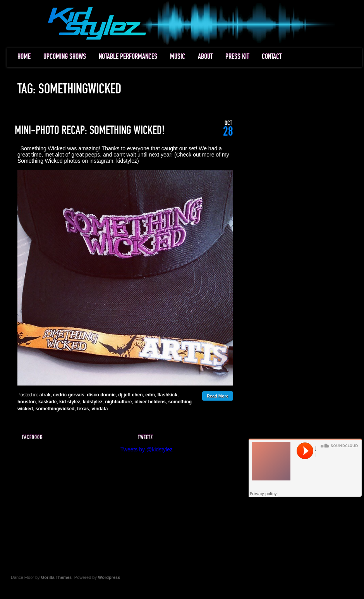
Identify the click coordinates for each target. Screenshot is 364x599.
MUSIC (178, 57)
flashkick (167, 395)
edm (150, 395)
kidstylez (93, 402)
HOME (24, 57)
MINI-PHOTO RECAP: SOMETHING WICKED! (90, 131)
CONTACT (272, 57)
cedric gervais (69, 395)
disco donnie (101, 395)
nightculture (118, 402)
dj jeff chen (130, 395)
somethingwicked (55, 409)
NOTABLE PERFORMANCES (128, 57)
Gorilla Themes (56, 577)
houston (27, 402)
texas (83, 409)
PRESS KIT (237, 57)
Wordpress (109, 577)
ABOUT (205, 57)
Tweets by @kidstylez (147, 449)
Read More (218, 396)
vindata (100, 409)
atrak (45, 395)
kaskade (47, 402)
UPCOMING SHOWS (65, 57)
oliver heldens (150, 402)
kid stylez (70, 402)
